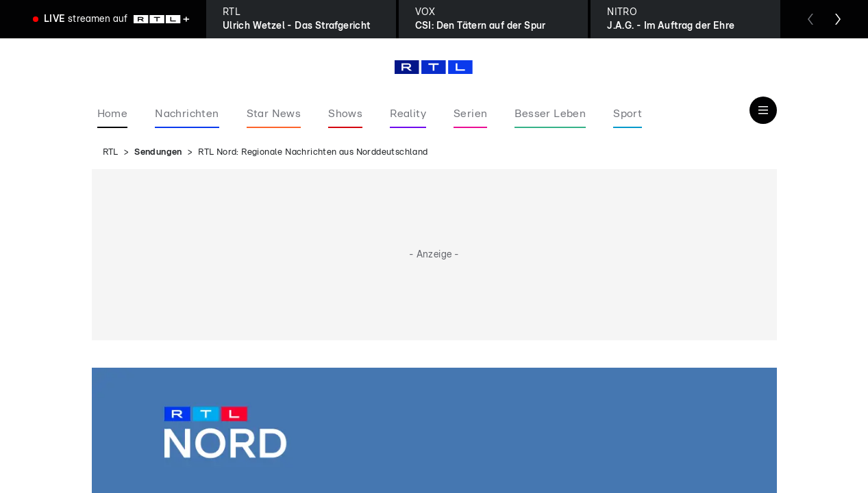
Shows (345, 114)
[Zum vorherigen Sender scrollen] (810, 19)
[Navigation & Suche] (763, 110)
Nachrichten (187, 114)
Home (113, 114)
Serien (470, 114)
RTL (111, 152)
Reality (408, 114)
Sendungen (158, 152)
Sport (628, 114)
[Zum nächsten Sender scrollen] (838, 19)
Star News (274, 114)
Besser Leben (550, 114)
